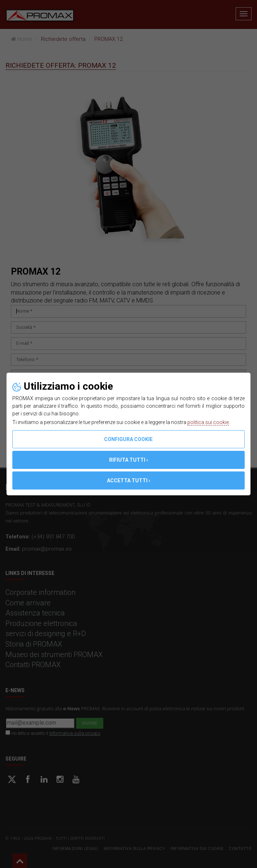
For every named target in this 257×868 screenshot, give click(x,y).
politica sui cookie (208, 422)
